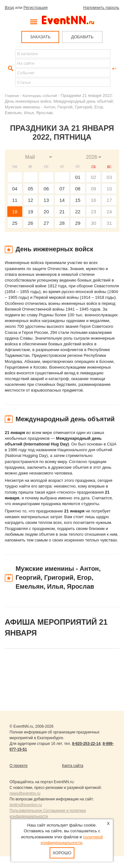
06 (46, 189)
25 (15, 223)
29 (78, 223)
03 (109, 177)
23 (94, 212)
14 (62, 200)
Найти (10, 69)
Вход (9, 7)
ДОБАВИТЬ (82, 37)
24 (109, 212)
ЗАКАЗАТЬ (40, 37)
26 (31, 223)
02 (94, 177)
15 (78, 200)
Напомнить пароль (101, 7)
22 (78, 212)
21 (62, 212)
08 (78, 189)
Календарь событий (40, 96)
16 (94, 200)
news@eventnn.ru (25, 793)
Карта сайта (73, 766)
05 (31, 189)
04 (15, 189)
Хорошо (62, 853)
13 (46, 200)
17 (109, 200)
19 (31, 212)
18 (15, 212)
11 (15, 200)
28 (62, 223)
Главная (12, 96)
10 (109, 189)
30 (94, 223)
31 (109, 223)
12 (31, 200)
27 (46, 223)
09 (94, 189)
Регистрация (36, 7)
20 (46, 212)
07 (62, 189)
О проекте (19, 766)
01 (78, 177)
